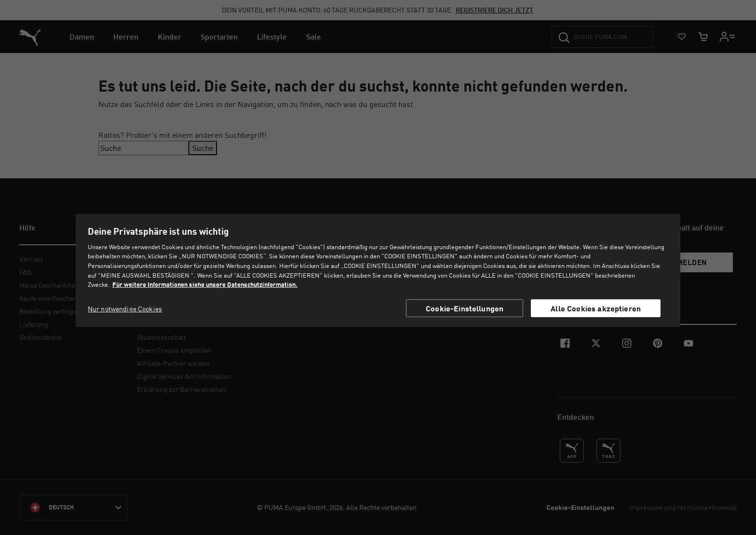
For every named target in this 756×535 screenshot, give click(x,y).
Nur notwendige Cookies (125, 309)
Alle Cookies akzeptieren (596, 308)
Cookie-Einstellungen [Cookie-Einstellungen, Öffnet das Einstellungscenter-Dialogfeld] (465, 308)
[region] (378, 270)
